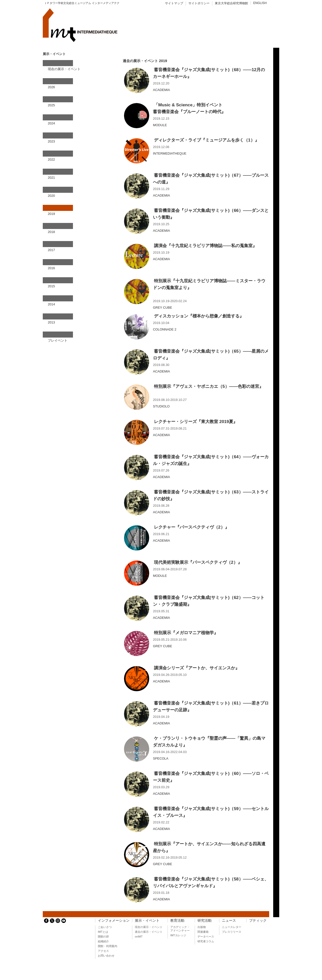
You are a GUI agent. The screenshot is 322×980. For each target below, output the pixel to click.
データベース (206, 937)
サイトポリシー (199, 3)
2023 (51, 141)
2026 (51, 87)
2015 (51, 286)
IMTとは (103, 932)
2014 (51, 304)
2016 (51, 268)
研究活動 (205, 921)
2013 (51, 322)
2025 (51, 105)
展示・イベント (147, 921)
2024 (51, 123)
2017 (51, 250)
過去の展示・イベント (149, 932)
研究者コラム (206, 941)
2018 (51, 232)
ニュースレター (232, 927)
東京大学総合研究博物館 (231, 3)
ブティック (258, 921)
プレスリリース (232, 932)
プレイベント (58, 340)
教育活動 (177, 921)
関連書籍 (203, 932)
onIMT (139, 937)
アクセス (103, 951)
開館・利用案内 (108, 946)
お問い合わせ (106, 956)
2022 (51, 159)
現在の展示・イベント (64, 69)
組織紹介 (103, 941)
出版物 (202, 927)
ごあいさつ (105, 927)
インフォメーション (114, 921)
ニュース (229, 921)
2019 (51, 214)
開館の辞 (103, 937)
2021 (51, 178)
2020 (51, 196)
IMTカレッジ (178, 935)
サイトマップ (174, 3)
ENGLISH (260, 3)
